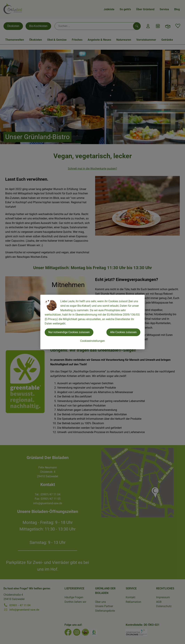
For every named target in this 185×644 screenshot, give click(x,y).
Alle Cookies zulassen (123, 332)
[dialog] (92, 322)
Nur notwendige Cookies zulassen (69, 332)
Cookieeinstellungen (92, 341)
